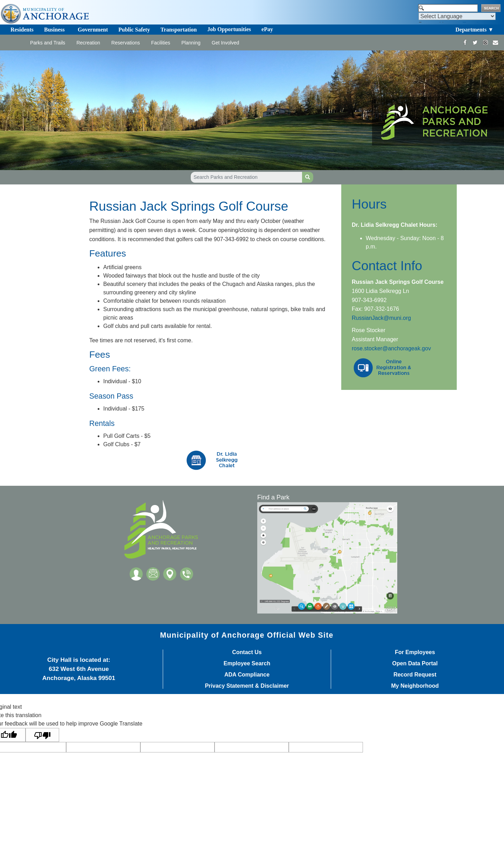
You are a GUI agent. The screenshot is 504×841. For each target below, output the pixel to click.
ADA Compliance (247, 675)
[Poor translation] (42, 735)
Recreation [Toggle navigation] (88, 43)
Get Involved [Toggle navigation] (226, 43)
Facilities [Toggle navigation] (161, 43)
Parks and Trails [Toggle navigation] (48, 43)
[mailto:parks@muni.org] (495, 43)
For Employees (415, 652)
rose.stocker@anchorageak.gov (391, 348)
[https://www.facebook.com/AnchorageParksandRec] (465, 43)
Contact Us (247, 652)
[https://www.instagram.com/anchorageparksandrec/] (485, 43)
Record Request (415, 675)
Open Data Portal (415, 664)
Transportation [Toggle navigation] (178, 30)
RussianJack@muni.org (381, 318)
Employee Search (247, 664)
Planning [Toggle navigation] (191, 43)
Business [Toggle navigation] (54, 30)
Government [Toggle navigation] (93, 30)
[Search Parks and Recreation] (247, 177)
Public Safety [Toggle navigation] (134, 30)
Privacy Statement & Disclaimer (247, 686)
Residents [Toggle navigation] (22, 30)
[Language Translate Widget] (457, 16)
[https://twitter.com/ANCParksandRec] (475, 43)
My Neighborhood (415, 686)
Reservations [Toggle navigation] (126, 43)
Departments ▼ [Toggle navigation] (474, 30)
